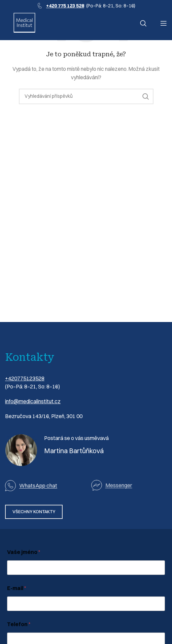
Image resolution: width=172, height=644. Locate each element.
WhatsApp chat (38, 486)
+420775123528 (25, 378)
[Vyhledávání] (143, 23)
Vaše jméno (24, 552)
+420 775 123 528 (65, 6)
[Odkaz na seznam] (129, 485)
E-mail (17, 588)
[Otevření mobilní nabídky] (164, 23)
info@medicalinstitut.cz (33, 401)
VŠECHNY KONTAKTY (34, 511)
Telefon (19, 624)
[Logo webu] (24, 23)
